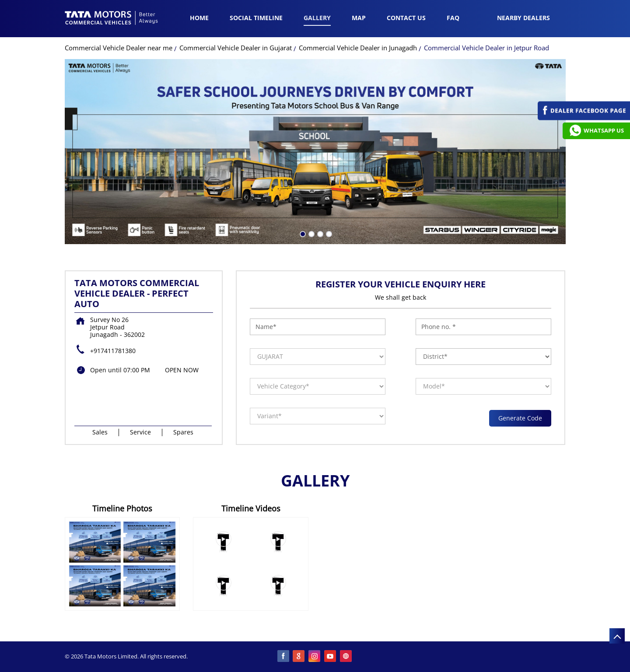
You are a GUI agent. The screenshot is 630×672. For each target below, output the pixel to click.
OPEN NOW (182, 370)
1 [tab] (302, 233)
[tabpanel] (315, 152)
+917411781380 (113, 351)
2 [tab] (311, 233)
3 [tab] (319, 233)
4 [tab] (328, 233)
